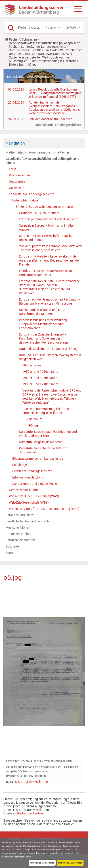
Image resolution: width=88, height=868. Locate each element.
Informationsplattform (28, 477)
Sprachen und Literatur (22, 515)
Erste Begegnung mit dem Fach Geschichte (49, 219)
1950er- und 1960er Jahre (40, 372)
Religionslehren (19, 175)
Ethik (12, 169)
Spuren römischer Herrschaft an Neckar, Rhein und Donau (47, 238)
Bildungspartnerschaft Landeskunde (38, 459)
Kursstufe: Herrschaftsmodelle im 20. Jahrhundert (45, 450)
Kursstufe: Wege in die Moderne (41, 442)
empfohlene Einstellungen (70, 863)
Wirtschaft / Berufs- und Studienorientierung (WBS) (44, 509)
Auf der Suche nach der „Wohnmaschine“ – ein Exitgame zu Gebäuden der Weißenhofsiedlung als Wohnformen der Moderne (54, 108)
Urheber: (11, 776)
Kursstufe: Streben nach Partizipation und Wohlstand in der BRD (48, 434)
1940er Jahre (32, 365)
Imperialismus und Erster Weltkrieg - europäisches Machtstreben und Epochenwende (44, 324)
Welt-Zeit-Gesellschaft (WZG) (29, 502)
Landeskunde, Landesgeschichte (44, 47)
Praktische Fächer (18, 534)
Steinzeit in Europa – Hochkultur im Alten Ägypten (47, 227)
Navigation (15, 143)
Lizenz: (10, 761)
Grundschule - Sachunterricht (39, 213)
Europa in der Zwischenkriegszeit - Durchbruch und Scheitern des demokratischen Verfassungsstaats (44, 338)
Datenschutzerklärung (20, 857)
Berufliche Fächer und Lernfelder (28, 521)
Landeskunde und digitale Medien (35, 484)
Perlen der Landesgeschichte (32, 471)
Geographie (17, 182)
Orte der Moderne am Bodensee (50, 119)
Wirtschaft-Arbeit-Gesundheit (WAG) (34, 496)
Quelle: (10, 782)
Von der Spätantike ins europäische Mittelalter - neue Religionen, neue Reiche (51, 248)
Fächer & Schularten (23, 39)
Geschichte (17, 188)
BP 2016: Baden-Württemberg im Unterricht (46, 207)
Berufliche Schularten (20, 540)
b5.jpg (34, 425)
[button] (53, 28)
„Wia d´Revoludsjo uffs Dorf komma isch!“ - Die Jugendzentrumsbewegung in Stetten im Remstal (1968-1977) (55, 93)
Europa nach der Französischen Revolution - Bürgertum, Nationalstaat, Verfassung (49, 301)
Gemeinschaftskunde (24, 490)
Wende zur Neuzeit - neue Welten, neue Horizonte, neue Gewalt (45, 273)
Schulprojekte (22, 465)
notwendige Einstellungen (42, 863)
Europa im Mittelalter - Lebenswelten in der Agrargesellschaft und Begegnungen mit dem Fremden (50, 260)
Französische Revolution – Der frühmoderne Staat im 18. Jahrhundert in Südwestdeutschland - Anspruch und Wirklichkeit (49, 287)
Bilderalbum (17, 65)
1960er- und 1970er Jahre (40, 378)
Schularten (13, 546)
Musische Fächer (17, 528)
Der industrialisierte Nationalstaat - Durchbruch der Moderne (43, 312)
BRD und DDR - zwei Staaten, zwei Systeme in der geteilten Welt (40, 56)
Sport (9, 553)
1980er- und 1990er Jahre (40, 384)
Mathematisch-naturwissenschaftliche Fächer (37, 152)
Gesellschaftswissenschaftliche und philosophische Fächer (42, 161)
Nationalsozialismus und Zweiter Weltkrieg (48, 349)
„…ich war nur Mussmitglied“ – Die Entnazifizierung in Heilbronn (43, 59)
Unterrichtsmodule (22, 50)
